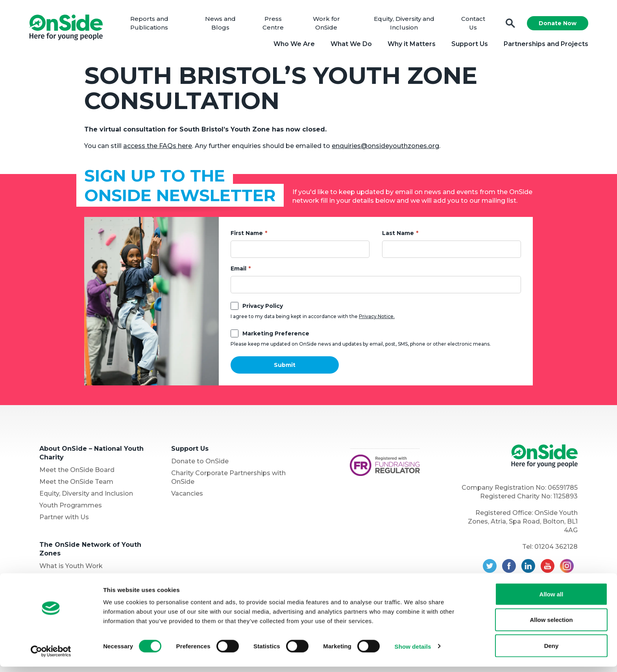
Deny (551, 651)
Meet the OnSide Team (76, 484)
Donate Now (555, 24)
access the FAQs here (158, 148)
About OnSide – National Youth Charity (91, 455)
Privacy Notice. (377, 319)
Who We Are (291, 45)
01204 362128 (556, 549)
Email (238, 271)
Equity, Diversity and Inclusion (86, 496)
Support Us (467, 45)
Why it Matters (409, 45)
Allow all (551, 599)
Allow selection (551, 625)
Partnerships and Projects (543, 45)
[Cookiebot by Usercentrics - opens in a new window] (51, 657)
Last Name (398, 235)
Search (508, 25)
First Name (247, 235)
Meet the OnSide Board (77, 472)
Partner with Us (64, 519)
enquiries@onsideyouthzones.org (385, 148)
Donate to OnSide (200, 464)
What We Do (348, 45)
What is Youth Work (71, 568)
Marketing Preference (276, 336)
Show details (413, 652)
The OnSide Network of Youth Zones (90, 551)
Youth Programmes (71, 508)
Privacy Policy (263, 308)
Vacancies (187, 496)
